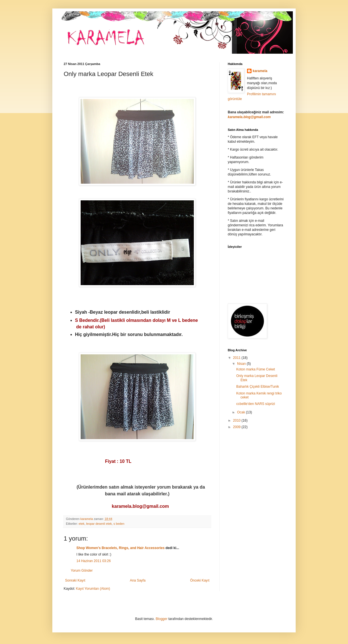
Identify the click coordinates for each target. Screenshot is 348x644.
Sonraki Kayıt (75, 580)
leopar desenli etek (99, 524)
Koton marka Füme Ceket (256, 369)
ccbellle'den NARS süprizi (256, 404)
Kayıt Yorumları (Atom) (93, 589)
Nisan (242, 364)
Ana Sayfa (138, 580)
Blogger (161, 619)
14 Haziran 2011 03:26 (94, 561)
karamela (260, 71)
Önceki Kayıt (200, 580)
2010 (237, 420)
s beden (119, 524)
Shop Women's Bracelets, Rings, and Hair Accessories (121, 548)
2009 (237, 427)
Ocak (241, 412)
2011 (237, 358)
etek (81, 524)
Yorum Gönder (82, 571)
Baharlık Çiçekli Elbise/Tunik (258, 387)
